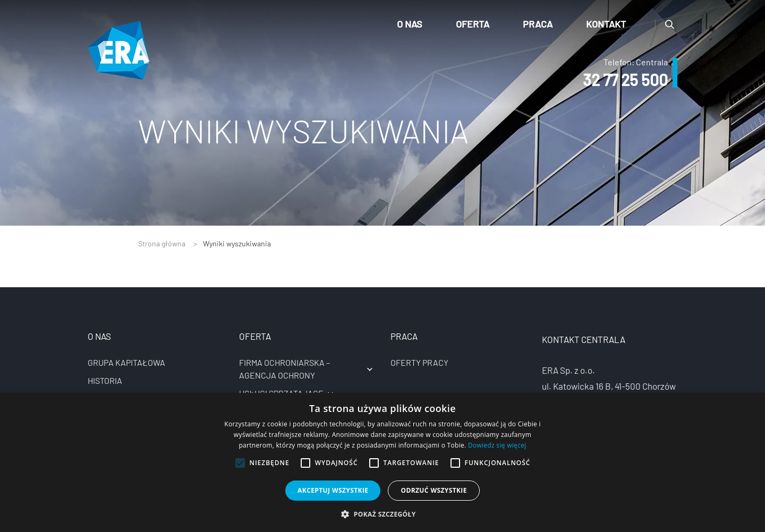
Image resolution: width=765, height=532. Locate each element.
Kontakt (606, 24)
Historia (105, 380)
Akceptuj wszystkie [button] (333, 490)
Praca (538, 24)
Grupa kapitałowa (126, 362)
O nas (410, 24)
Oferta (473, 24)
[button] (382, 514)
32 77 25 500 (625, 80)
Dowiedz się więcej (497, 445)
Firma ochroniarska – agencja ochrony (284, 369)
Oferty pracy (419, 362)
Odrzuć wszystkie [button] (433, 490)
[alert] (382, 462)
